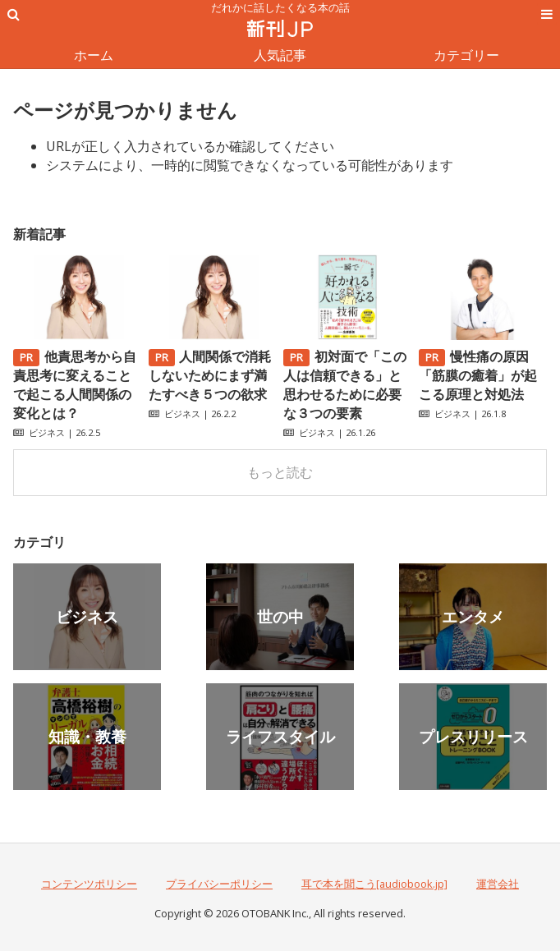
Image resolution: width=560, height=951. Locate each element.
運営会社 (498, 884)
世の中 (280, 616)
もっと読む (280, 472)
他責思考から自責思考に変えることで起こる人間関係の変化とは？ (75, 385)
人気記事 (280, 55)
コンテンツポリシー (89, 884)
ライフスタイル (280, 736)
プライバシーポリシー (219, 884)
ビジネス (47, 432)
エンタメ (473, 616)
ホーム (94, 55)
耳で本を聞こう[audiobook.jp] (374, 884)
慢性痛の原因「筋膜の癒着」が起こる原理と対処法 (478, 375)
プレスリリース (473, 736)
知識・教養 (87, 736)
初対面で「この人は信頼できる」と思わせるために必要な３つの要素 (345, 385)
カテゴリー (466, 55)
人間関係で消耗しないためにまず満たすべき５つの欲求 (210, 375)
